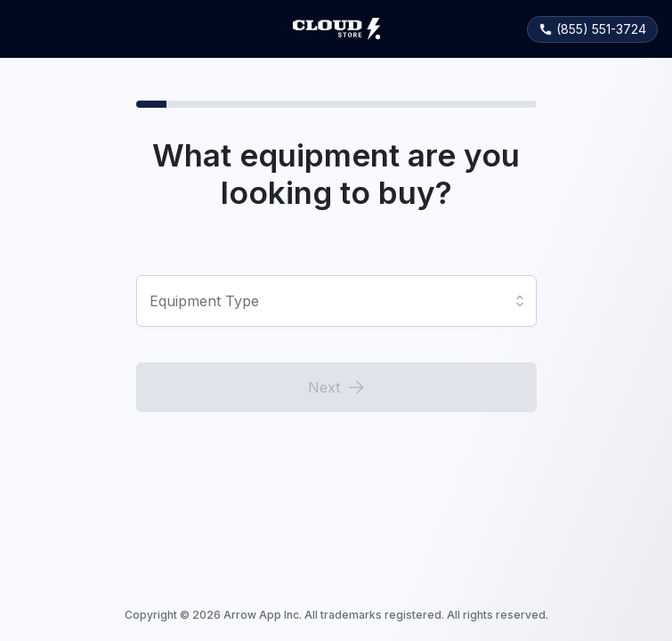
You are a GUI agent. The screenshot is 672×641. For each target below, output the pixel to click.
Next (336, 387)
